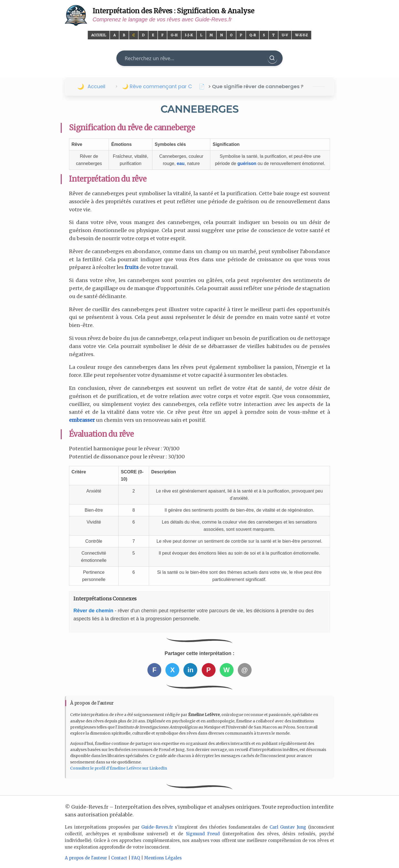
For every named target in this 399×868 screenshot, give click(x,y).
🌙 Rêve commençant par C (157, 86)
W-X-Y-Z (301, 35)
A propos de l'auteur (86, 858)
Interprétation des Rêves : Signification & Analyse (173, 11)
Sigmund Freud (203, 834)
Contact (119, 858)
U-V (285, 35)
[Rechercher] (272, 58)
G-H (174, 35)
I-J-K (189, 35)
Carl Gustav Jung (288, 827)
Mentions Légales (163, 858)
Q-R (253, 35)
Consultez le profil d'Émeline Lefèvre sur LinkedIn (119, 768)
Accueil (99, 35)
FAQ (136, 858)
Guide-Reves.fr (157, 827)
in (190, 670)
